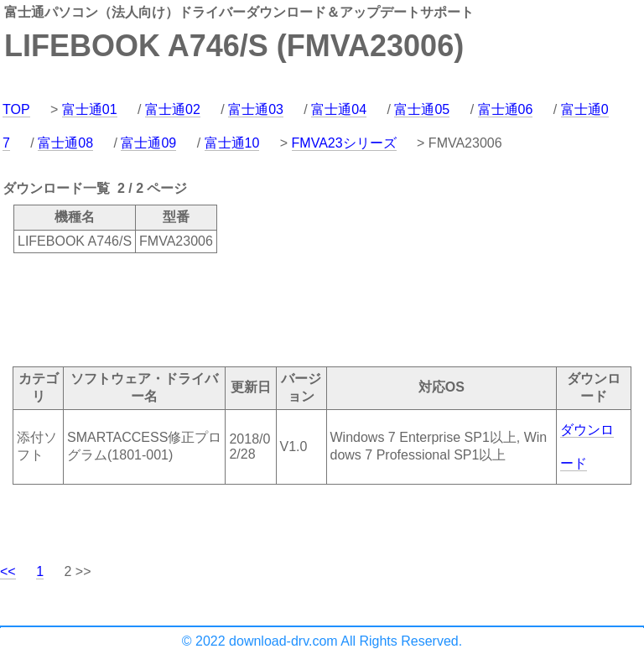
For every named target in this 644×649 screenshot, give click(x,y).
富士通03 (256, 109)
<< (8, 571)
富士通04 (339, 109)
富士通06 (506, 109)
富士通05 (422, 109)
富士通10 (232, 143)
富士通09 (148, 143)
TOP (16, 109)
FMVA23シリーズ (344, 143)
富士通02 (173, 109)
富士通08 (65, 143)
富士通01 (90, 109)
